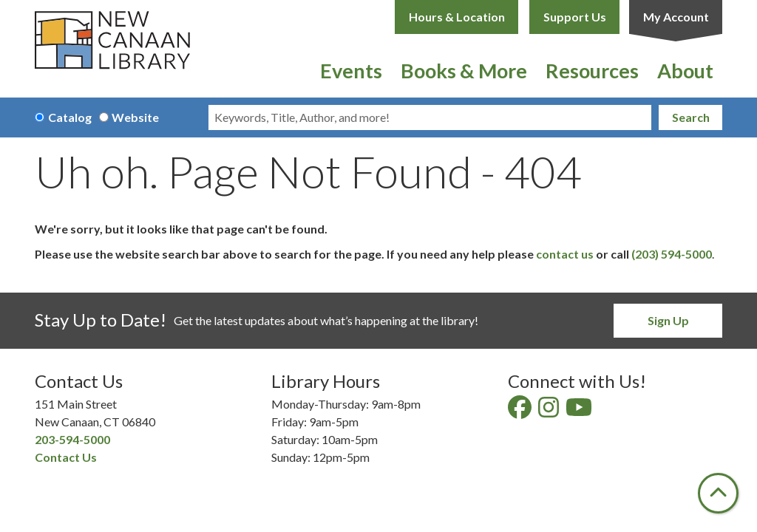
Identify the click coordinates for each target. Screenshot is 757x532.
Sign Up (668, 320)
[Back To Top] (718, 493)
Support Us (575, 17)
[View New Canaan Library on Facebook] (521, 411)
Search (691, 117)
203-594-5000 (72, 439)
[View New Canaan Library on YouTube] (580, 411)
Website (135, 117)
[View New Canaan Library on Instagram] (550, 411)
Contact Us (66, 457)
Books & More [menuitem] (464, 71)
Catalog (70, 117)
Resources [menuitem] (592, 71)
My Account (676, 17)
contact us (565, 254)
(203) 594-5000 (672, 254)
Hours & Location (457, 17)
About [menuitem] (685, 71)
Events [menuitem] (351, 71)
